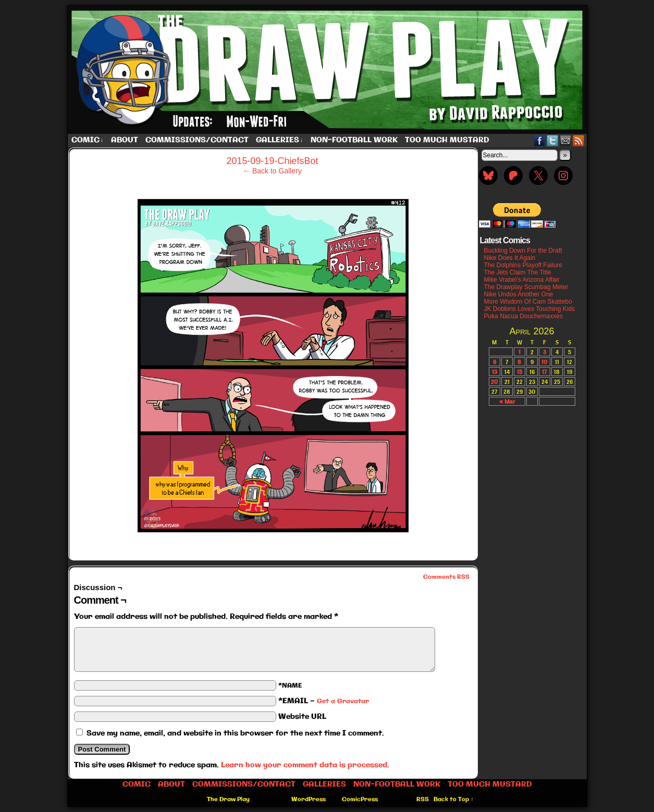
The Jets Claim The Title (518, 272)
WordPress (309, 799)
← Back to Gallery (272, 171)
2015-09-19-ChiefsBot (272, 161)
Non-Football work (354, 140)
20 (494, 382)
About (125, 140)
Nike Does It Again (510, 258)
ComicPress (360, 799)
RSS (579, 140)
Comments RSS (446, 577)
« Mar (507, 401)
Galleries (280, 140)
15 (520, 372)
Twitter (553, 140)
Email (566, 140)
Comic (88, 140)
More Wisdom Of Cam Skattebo (528, 302)
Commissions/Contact (197, 140)
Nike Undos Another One (519, 294)
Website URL (302, 717)
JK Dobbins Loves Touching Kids (530, 309)
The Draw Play (328, 70)
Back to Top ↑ (454, 799)
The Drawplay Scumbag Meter (526, 287)
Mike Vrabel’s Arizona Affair (522, 280)
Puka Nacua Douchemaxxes (523, 316)
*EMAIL (324, 701)
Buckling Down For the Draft (523, 251)
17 (544, 372)
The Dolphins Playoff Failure (523, 265)
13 (495, 372)
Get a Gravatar (343, 701)
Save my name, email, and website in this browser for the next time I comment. (235, 733)
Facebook (540, 140)
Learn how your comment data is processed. (305, 765)
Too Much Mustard (447, 140)
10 (544, 362)
